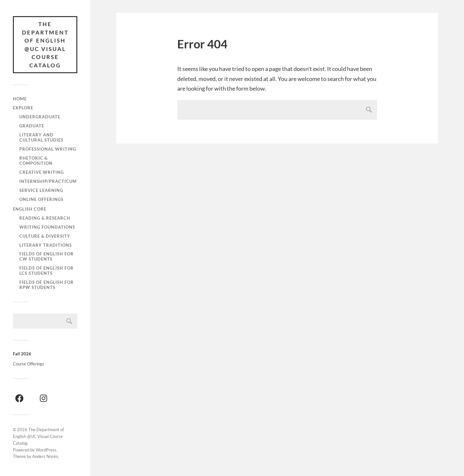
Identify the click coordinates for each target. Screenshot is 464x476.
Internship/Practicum (48, 181)
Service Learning (41, 190)
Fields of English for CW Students (47, 256)
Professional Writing (48, 149)
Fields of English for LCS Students (47, 271)
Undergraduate (40, 117)
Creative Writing (42, 172)
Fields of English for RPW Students (47, 285)
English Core (30, 209)
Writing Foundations (47, 227)
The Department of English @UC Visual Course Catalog (45, 45)
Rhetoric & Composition (36, 161)
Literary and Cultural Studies (41, 137)
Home (20, 99)
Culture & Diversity (45, 236)
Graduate (32, 126)
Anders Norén (45, 456)
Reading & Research (45, 218)
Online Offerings (41, 199)
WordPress (46, 450)
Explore (23, 108)
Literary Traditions (46, 245)
